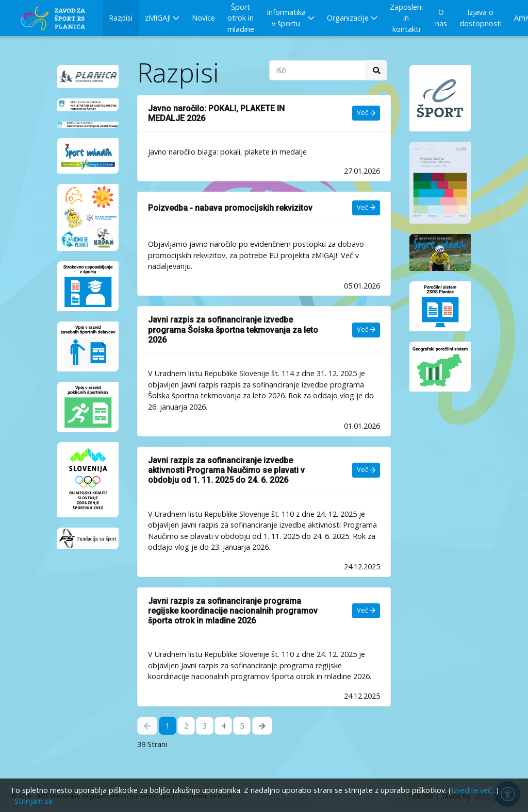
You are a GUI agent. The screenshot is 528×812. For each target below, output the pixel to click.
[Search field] (318, 70)
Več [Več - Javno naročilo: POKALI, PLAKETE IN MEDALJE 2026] (366, 113)
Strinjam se (34, 801)
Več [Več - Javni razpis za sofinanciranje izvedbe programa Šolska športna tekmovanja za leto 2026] (366, 329)
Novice (203, 18)
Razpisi (121, 18)
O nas (441, 18)
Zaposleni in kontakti (406, 18)
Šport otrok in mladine (241, 18)
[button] (162, 18)
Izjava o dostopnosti (481, 18)
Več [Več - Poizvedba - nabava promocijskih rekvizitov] (366, 207)
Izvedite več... (474, 790)
